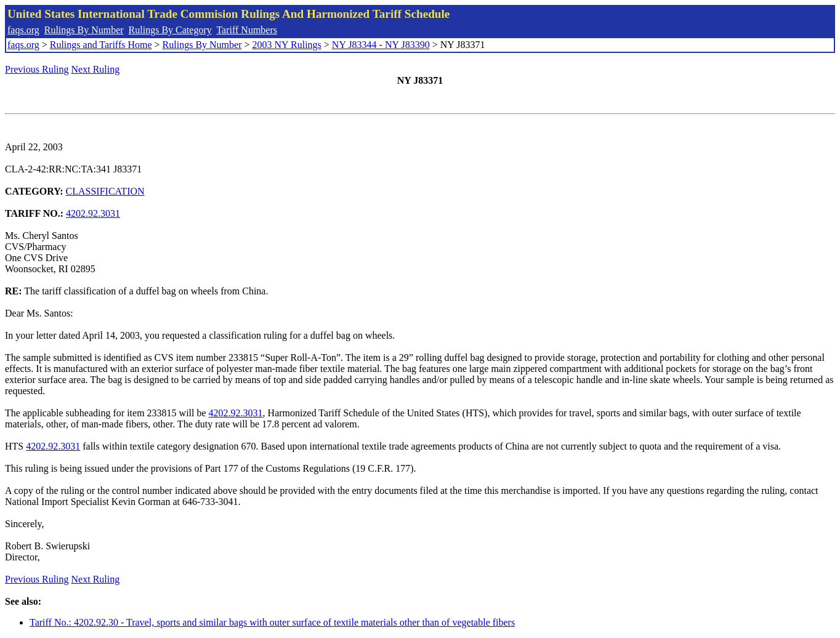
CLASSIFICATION (105, 191)
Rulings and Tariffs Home (101, 45)
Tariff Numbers (247, 30)
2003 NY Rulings (287, 45)
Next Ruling (96, 69)
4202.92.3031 (93, 213)
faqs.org (23, 30)
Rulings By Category (170, 30)
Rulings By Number (84, 30)
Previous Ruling (37, 69)
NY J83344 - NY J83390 (381, 45)
